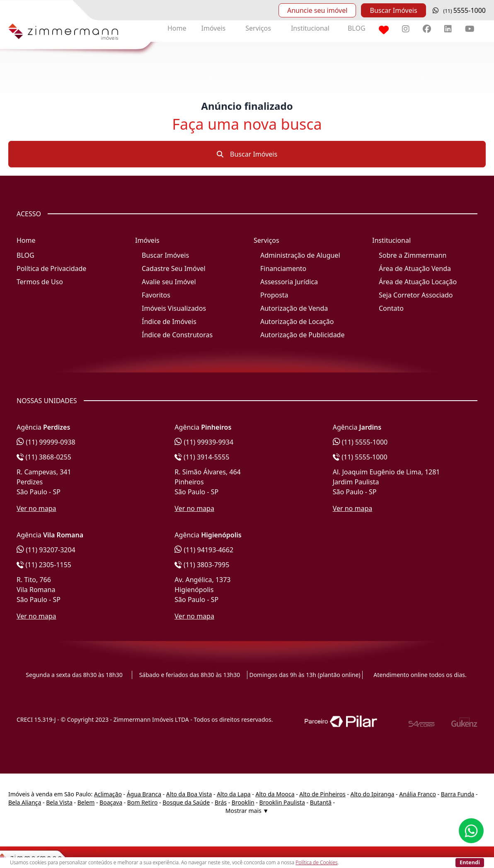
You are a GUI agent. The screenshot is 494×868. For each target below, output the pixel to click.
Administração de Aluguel (300, 255)
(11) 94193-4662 (204, 550)
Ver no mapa (36, 508)
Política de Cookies (316, 862)
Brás (221, 802)
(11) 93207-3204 (46, 550)
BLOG (357, 28)
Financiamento (283, 268)
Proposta (274, 295)
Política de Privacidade (51, 268)
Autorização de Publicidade (302, 335)
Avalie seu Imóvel (169, 282)
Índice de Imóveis (169, 322)
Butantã (321, 802)
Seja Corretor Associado (416, 295)
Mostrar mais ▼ (247, 811)
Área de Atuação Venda (415, 268)
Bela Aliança (25, 802)
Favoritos (156, 295)
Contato (391, 308)
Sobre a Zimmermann (413, 255)
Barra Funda (458, 794)
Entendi (470, 862)
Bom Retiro (143, 802)
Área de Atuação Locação (418, 282)
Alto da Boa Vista (189, 794)
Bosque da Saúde (186, 802)
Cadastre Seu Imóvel (174, 268)
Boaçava (111, 802)
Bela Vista (59, 802)
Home (177, 28)
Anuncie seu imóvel (317, 10)
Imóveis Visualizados (174, 308)
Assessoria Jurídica (289, 282)
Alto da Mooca (275, 794)
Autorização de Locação (297, 322)
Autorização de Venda (294, 308)
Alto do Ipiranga (373, 794)
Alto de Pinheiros (322, 794)
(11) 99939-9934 (204, 442)
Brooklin (243, 802)
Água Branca (144, 794)
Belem (86, 802)
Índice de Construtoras (177, 335)
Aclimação (108, 794)
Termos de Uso (40, 282)
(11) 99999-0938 (46, 442)
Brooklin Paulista (282, 802)
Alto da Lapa (234, 794)
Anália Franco (418, 794)
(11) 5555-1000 (360, 442)
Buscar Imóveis (393, 10)
